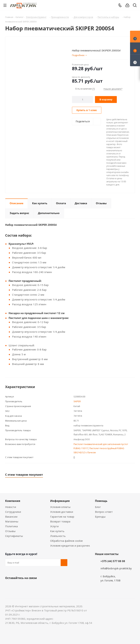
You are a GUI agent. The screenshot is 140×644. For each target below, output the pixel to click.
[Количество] (83, 100)
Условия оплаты (60, 507)
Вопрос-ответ (104, 512)
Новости (11, 507)
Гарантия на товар (62, 517)
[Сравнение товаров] (135, 60)
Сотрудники (13, 512)
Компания (13, 501)
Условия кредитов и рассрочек (70, 546)
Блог (98, 507)
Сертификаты (14, 536)
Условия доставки (62, 512)
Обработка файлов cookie (66, 541)
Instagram (26, 586)
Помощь (101, 501)
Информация (60, 501)
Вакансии (11, 517)
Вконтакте (9, 586)
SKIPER (77, 401)
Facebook (17, 586)
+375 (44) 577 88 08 (113, 561)
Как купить (57, 531)
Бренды (100, 517)
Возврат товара (60, 521)
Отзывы (10, 531)
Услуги (54, 526)
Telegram (34, 586)
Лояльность (58, 536)
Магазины (12, 521)
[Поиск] (135, 6)
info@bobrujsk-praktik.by (116, 568)
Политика (11, 526)
